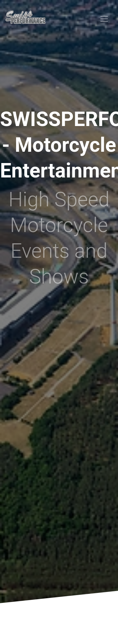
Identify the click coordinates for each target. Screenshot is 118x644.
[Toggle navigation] (104, 19)
